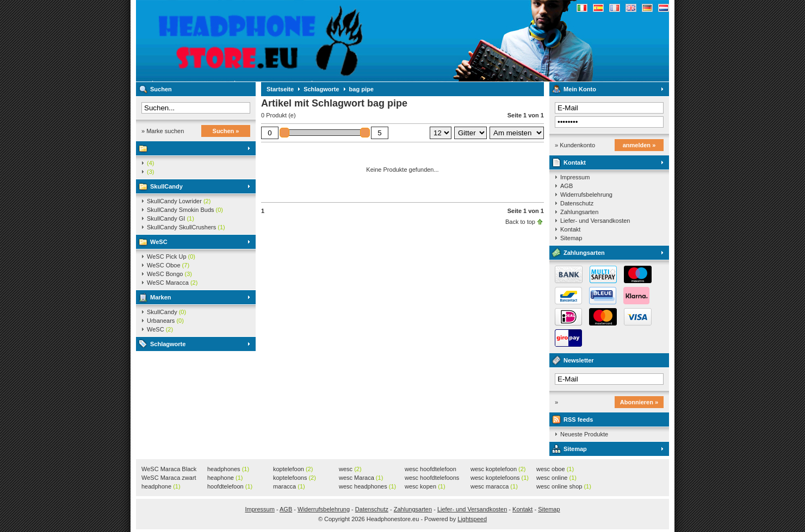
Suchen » (226, 131)
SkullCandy (166, 186)
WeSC (159, 242)
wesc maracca (494, 486)
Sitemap (571, 238)
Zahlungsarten (579, 212)
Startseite (280, 89)
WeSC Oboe (168, 265)
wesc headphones (367, 486)
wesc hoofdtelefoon (431, 470)
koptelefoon (293, 469)
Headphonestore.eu (280, 41)
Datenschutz (577, 203)
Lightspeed (472, 519)
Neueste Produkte (584, 434)
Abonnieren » (639, 402)
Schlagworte (168, 344)
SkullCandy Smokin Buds (185, 210)
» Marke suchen (163, 131)
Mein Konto (580, 89)
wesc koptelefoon (498, 469)
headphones (228, 469)
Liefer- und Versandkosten (595, 221)
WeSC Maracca (172, 283)
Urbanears (165, 321)
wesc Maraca (361, 478)
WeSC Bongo (169, 274)
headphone (161, 486)
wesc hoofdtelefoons (432, 478)
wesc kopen (425, 486)
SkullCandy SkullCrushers (186, 227)
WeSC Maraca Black (169, 470)
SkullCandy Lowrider (179, 201)
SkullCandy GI (171, 218)
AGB (566, 186)
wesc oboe (555, 469)
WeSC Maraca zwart (169, 478)
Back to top (520, 222)
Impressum (575, 177)
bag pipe (361, 89)
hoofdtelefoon (230, 486)
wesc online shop (564, 486)
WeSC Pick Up (171, 256)
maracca (289, 486)
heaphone (225, 478)
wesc (350, 469)
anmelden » (639, 145)
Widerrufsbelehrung (586, 195)
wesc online (556, 478)
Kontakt (575, 162)
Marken (161, 297)
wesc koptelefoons (500, 478)
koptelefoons (295, 478)
